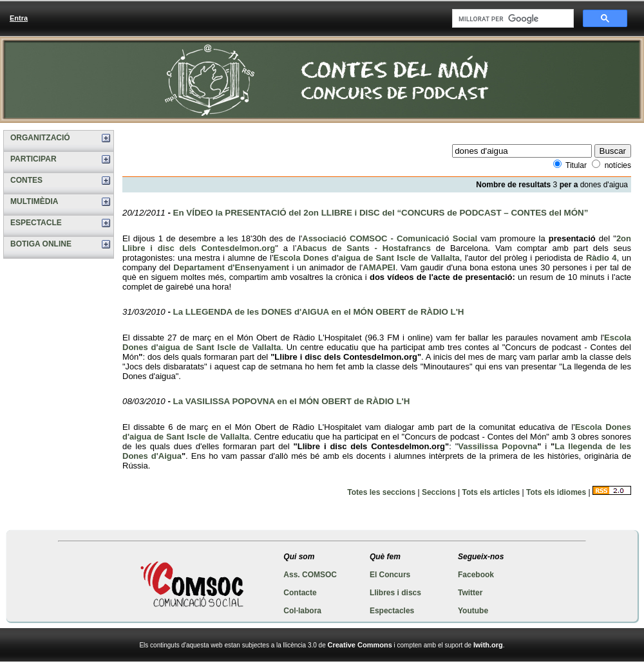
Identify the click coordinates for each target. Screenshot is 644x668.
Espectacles (392, 611)
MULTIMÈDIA (34, 201)
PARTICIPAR (33, 159)
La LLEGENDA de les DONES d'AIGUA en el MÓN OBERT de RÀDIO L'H (319, 312)
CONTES (26, 180)
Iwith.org (488, 645)
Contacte (300, 593)
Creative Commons (360, 645)
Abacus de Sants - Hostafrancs (364, 248)
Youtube (473, 611)
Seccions (439, 492)
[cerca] (512, 19)
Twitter (470, 593)
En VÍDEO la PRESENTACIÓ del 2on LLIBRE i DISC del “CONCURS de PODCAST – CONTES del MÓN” (381, 213)
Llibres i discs (395, 593)
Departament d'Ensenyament (231, 267)
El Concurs (390, 575)
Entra (19, 18)
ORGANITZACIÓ (40, 138)
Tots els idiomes (556, 492)
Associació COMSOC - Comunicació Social (390, 238)
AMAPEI (379, 267)
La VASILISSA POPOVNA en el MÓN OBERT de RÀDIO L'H (292, 401)
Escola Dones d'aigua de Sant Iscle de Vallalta (366, 258)
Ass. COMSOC (310, 575)
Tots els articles (491, 492)
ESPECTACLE (36, 223)
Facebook (476, 575)
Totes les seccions (381, 492)
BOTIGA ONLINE (41, 244)
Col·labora (302, 611)
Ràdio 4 (601, 258)
